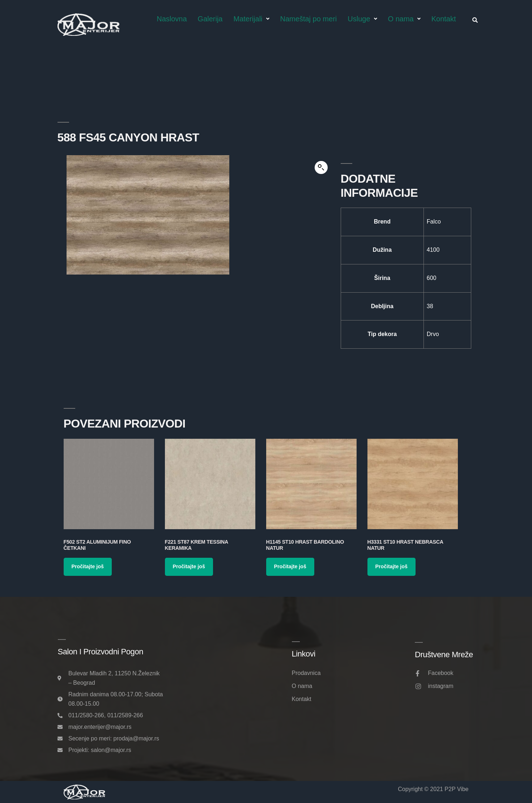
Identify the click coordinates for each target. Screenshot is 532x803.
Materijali (252, 19)
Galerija (210, 19)
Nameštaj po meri (309, 19)
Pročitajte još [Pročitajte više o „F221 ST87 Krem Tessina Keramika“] (189, 566)
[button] (321, 167)
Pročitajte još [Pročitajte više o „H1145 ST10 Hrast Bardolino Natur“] (290, 566)
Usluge (362, 19)
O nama (404, 19)
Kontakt (444, 19)
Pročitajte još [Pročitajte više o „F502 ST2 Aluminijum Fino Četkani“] (88, 566)
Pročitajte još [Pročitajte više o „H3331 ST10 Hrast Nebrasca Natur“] (391, 566)
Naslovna (172, 19)
